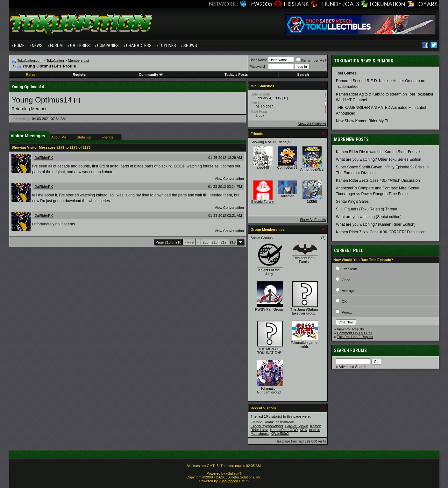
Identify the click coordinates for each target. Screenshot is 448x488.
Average (348, 291)
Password (257, 67)
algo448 (263, 167)
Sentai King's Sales (352, 202)
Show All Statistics (312, 124)
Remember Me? (311, 60)
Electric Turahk (263, 202)
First (189, 242)
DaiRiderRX (44, 158)
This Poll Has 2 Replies (355, 337)
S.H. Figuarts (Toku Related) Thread (367, 209)
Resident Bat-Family (304, 260)
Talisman (287, 196)
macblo (314, 430)
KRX (303, 430)
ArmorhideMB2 (312, 169)
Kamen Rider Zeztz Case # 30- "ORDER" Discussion (381, 232)
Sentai (312, 201)
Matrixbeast (260, 434)
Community (151, 74)
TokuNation (55, 60)
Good (346, 280)
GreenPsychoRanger (267, 426)
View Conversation (229, 179)
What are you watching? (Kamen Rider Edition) (376, 224)
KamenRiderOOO (284, 430)
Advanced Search (352, 367)
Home (19, 46)
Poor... (347, 312)
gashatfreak (285, 422)
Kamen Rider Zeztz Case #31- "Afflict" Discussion (378, 180)
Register (80, 74)
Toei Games (346, 73)
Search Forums (350, 350)
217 (224, 242)
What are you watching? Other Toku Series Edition (379, 159)
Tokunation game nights (304, 344)
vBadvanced (228, 481)
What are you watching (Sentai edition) (369, 217)
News (37, 46)
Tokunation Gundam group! (269, 390)
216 (215, 242)
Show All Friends (313, 220)
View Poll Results (350, 329)
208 (205, 242)
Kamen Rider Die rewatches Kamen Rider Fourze (378, 152)
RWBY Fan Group (269, 309)
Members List (79, 60)
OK (344, 301)
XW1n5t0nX (280, 434)
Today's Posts (236, 74)
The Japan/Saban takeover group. (304, 311)
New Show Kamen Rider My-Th (363, 121)
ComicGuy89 (288, 167)
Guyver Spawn (297, 426)
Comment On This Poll (354, 333)
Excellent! (349, 269)
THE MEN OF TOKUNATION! (269, 351)
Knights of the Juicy (269, 272)
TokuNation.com (30, 60)
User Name (258, 60)
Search (303, 74)
